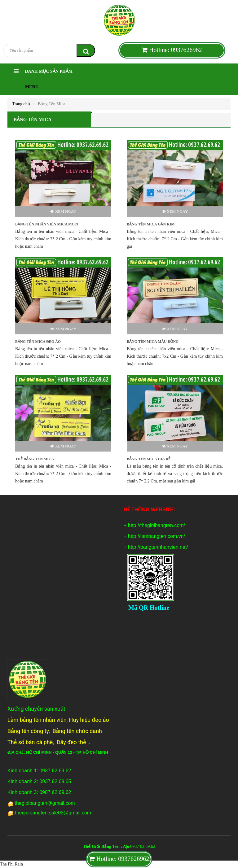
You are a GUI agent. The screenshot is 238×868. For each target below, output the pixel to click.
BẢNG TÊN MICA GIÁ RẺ (149, 459)
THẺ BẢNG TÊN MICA (35, 459)
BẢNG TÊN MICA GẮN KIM (151, 224)
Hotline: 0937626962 (172, 50)
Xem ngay (63, 211)
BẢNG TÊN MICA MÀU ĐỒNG (153, 342)
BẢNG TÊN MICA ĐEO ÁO (38, 342)
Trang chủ (21, 104)
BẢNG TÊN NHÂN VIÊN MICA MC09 (47, 224)
